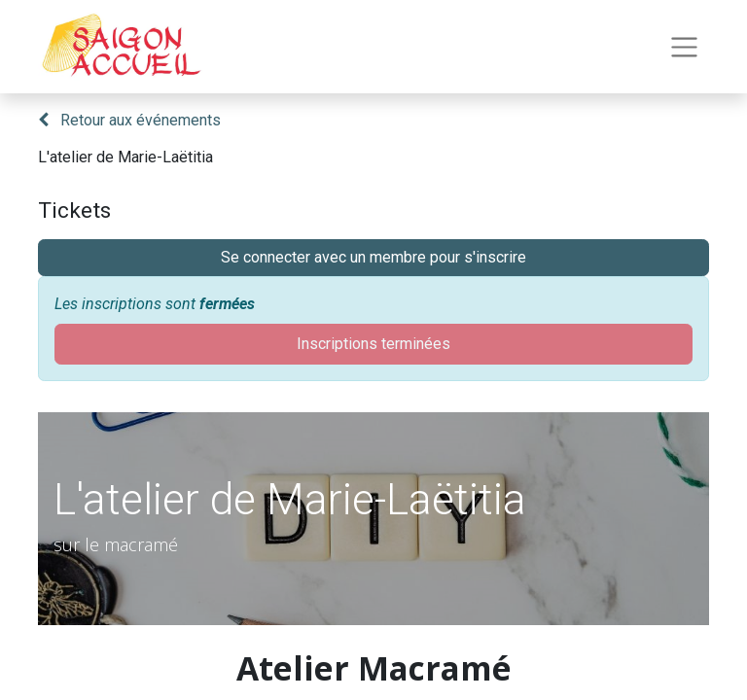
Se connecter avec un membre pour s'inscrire (373, 257)
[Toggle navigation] (684, 47)
